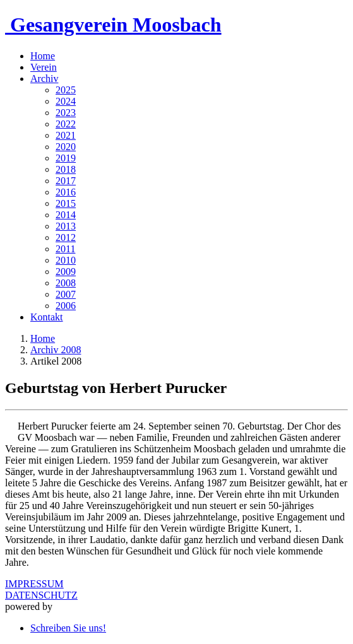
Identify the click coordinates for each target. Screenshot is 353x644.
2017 (66, 181)
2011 (65, 249)
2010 (66, 260)
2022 (66, 124)
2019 (66, 158)
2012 (66, 237)
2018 (66, 169)
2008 (66, 283)
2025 (66, 90)
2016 (66, 192)
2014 (66, 215)
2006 (66, 306)
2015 (66, 203)
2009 (66, 272)
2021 (66, 135)
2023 (66, 113)
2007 (66, 294)
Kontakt (47, 317)
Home (43, 56)
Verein (44, 67)
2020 (66, 147)
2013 (66, 226)
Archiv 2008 (56, 350)
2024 (66, 101)
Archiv (44, 79)
